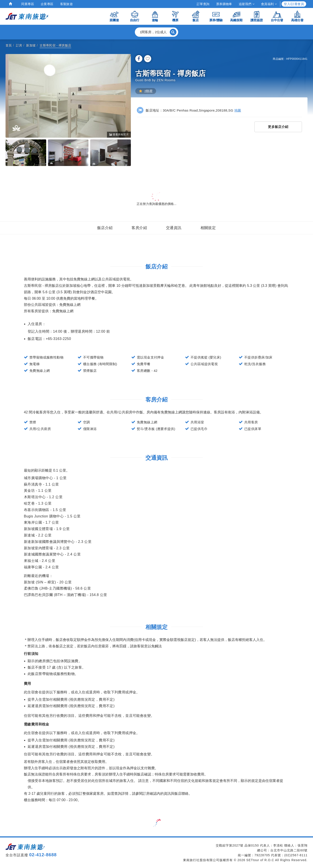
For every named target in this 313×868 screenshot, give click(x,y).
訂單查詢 (203, 4)
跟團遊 (114, 16)
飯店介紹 (105, 228)
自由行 (135, 16)
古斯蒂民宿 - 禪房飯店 (55, 45)
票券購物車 (224, 4)
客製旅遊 (67, 4)
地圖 (238, 110)
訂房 (19, 45)
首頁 (9, 45)
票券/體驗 (216, 16)
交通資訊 (174, 228)
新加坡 (31, 45)
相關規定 (208, 228)
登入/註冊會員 (294, 4)
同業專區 (28, 4)
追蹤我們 (247, 4)
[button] (156, 32)
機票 (175, 16)
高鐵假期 (236, 16)
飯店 (196, 16)
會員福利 (269, 4)
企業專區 (47, 4)
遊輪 (155, 16)
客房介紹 (139, 228)
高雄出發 (297, 16)
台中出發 (277, 16)
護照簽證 (257, 16)
